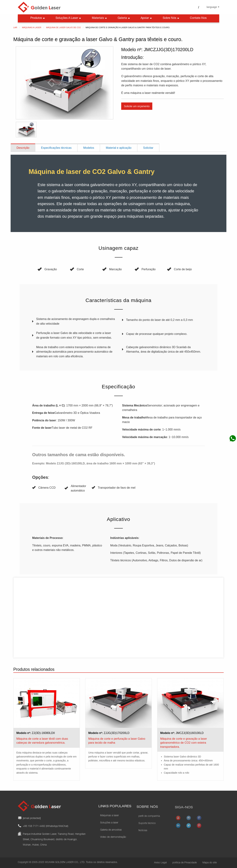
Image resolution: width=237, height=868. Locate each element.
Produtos (38, 18)
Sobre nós (171, 18)
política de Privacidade (185, 863)
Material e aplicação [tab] (118, 148)
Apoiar (147, 18)
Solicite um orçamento (137, 106)
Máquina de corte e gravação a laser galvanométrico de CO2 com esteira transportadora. (184, 743)
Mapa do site (210, 863)
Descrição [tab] (23, 148)
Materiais (100, 18)
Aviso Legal (160, 863)
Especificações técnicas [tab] (56, 148)
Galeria (124, 18)
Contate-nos (198, 18)
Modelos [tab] (89, 148)
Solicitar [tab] (148, 148)
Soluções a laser (69, 18)
